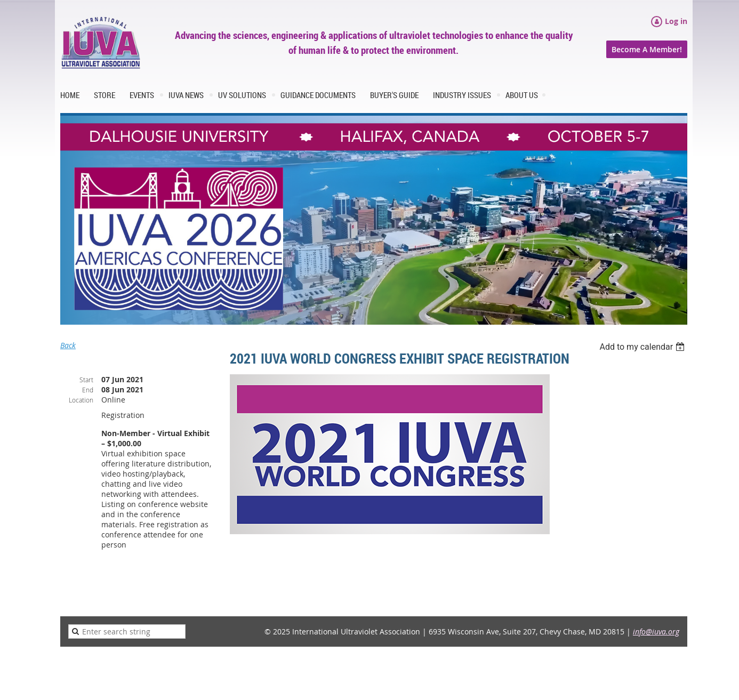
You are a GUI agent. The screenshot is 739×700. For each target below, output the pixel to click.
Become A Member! (647, 49)
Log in (676, 21)
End (88, 390)
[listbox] (643, 347)
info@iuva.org (656, 631)
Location (81, 400)
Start (86, 380)
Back (68, 345)
